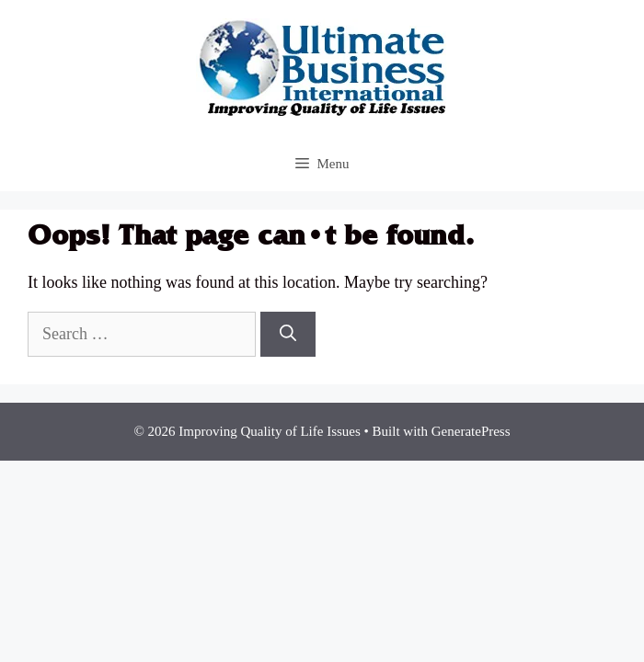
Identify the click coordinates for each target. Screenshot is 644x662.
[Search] (288, 334)
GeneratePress (471, 431)
